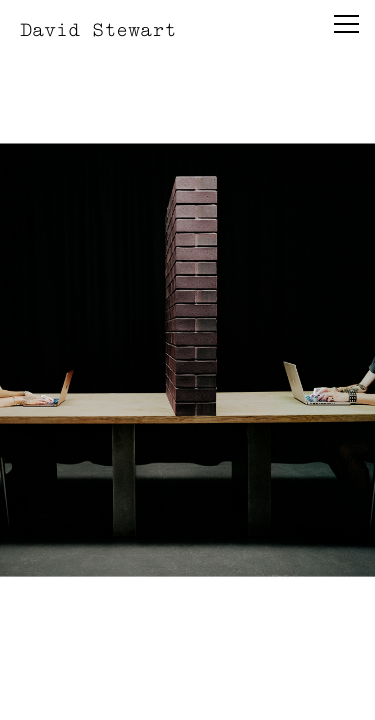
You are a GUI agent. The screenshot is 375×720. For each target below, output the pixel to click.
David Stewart (98, 29)
